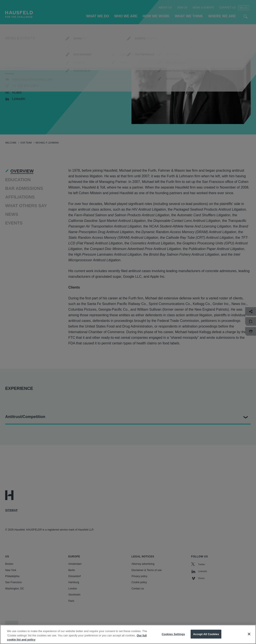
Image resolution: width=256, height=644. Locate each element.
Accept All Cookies (206, 638)
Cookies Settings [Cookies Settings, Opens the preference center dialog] (173, 638)
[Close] (249, 638)
